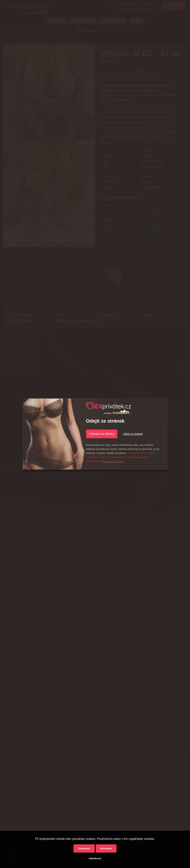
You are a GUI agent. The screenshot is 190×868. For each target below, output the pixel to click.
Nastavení (84, 848)
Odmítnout (95, 858)
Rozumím (106, 848)
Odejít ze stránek (133, 434)
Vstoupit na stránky (102, 434)
